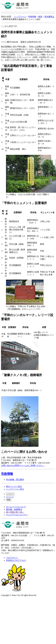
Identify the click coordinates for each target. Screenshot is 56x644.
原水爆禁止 (49, 17)
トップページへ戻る (15, 489)
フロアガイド (12, 558)
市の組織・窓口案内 (15, 480)
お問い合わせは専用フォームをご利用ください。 (23, 466)
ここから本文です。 (10, 26)
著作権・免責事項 (14, 509)
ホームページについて (16, 507)
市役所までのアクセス (16, 560)
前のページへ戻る (14, 486)
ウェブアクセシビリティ (17, 515)
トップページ (20, 17)
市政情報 (32, 17)
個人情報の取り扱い (15, 512)
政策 (40, 17)
